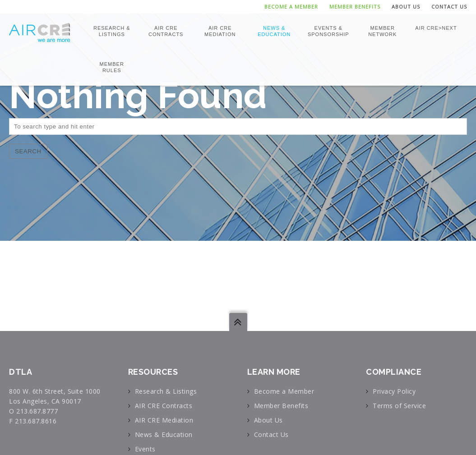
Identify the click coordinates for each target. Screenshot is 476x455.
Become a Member (291, 7)
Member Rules (112, 67)
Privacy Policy (394, 391)
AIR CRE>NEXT (436, 28)
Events (145, 449)
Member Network (382, 31)
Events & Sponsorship (328, 31)
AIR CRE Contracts (166, 31)
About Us (406, 7)
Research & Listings (112, 31)
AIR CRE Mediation (220, 31)
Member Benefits (355, 7)
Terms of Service (399, 406)
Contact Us (449, 7)
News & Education (274, 31)
